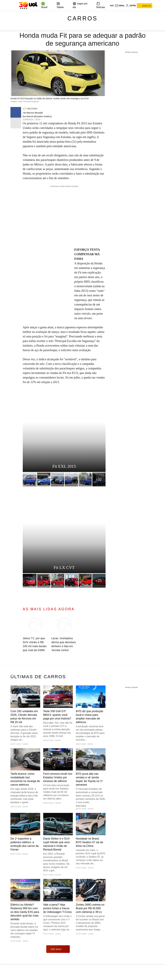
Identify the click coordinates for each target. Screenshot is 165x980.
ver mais (58, 949)
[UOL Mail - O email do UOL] (120, 6)
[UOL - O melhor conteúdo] (28, 5)
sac (112, 6)
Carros (83, 18)
